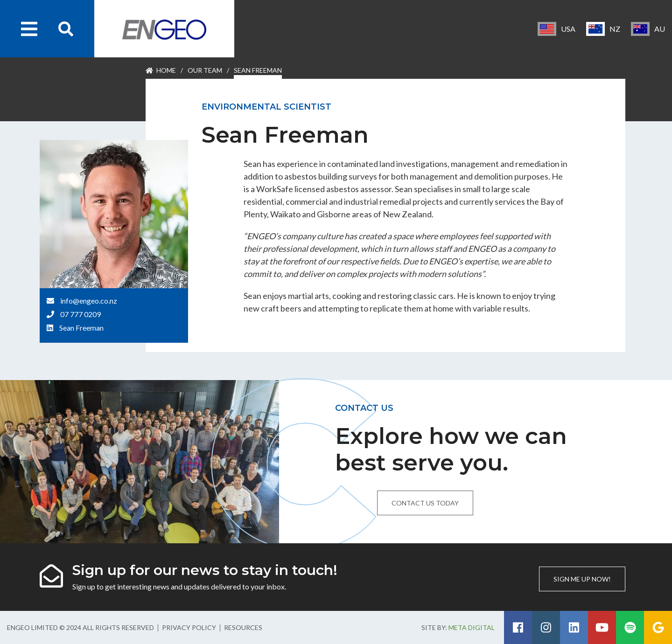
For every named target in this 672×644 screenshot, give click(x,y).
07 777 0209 (80, 314)
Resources (243, 627)
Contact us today (425, 503)
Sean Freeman (81, 328)
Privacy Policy (189, 627)
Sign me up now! (582, 579)
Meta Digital (472, 627)
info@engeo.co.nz (89, 301)
